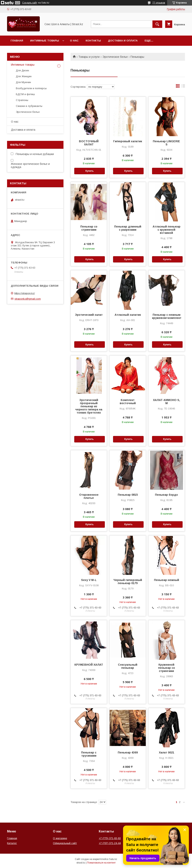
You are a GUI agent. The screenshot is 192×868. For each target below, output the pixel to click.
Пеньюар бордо (166, 495)
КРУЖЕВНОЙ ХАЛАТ (89, 665)
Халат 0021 (167, 752)
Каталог (12, 843)
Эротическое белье (115, 57)
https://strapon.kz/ (25, 293)
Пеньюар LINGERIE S (166, 143)
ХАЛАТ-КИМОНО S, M (167, 402)
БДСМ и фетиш (25, 94)
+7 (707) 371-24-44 (110, 843)
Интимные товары (45, 41)
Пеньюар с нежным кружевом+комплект (167, 316)
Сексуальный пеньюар (128, 666)
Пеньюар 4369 (128, 752)
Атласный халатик (128, 315)
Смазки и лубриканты (29, 106)
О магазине (60, 838)
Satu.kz (113, 859)
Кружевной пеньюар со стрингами (167, 668)
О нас (74, 41)
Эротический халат (89, 315)
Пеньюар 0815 (128, 495)
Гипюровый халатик (128, 141)
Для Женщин (24, 76)
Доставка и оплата (123, 41)
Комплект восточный (128, 402)
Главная (17, 41)
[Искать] (157, 24)
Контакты (93, 41)
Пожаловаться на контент (101, 863)
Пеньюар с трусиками (89, 754)
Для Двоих (23, 70)
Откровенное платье (89, 496)
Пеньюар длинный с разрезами (128, 228)
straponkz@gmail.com (28, 299)
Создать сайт (30, 3)
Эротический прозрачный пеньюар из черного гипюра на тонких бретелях (89, 406)
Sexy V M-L (89, 580)
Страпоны (22, 100)
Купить (90, 171)
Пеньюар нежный (167, 580)
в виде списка (183, 87)
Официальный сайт (65, 843)
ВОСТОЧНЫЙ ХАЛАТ (89, 143)
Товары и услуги (89, 57)
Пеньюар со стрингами (89, 228)
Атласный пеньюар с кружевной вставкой (167, 230)
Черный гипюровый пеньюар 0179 (128, 582)
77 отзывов (159, 3)
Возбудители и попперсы (31, 88)
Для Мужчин (23, 82)
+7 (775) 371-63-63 (110, 838)
